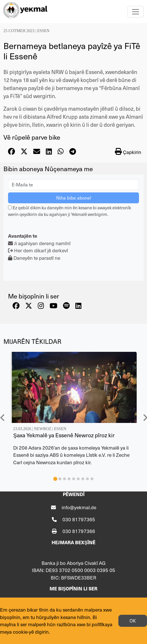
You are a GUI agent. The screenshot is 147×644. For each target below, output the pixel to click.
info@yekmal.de (79, 507)
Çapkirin (128, 152)
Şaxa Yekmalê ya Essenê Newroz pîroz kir (64, 435)
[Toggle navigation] (136, 12)
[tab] (55, 479)
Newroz (43, 429)
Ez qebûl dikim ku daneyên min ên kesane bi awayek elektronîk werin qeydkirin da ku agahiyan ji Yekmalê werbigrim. (69, 211)
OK (133, 621)
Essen (43, 31)
